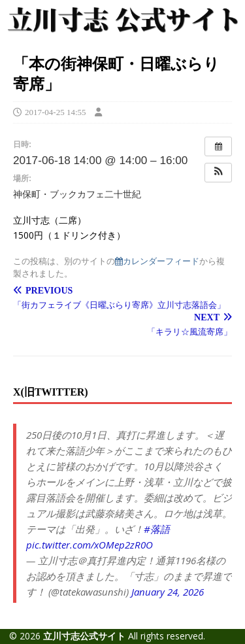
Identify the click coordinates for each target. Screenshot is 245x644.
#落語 (157, 529)
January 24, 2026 (168, 592)
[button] (218, 173)
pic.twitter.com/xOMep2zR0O (90, 545)
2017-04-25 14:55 (56, 112)
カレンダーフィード (157, 261)
